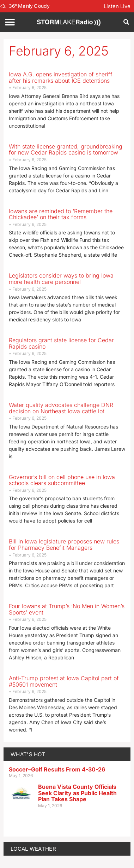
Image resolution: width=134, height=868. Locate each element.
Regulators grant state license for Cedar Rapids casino (61, 343)
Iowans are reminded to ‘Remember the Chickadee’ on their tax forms (61, 214)
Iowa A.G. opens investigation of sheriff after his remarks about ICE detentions (61, 77)
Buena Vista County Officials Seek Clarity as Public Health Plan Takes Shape (77, 793)
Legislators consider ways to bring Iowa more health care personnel (61, 279)
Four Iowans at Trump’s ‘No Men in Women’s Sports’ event (67, 609)
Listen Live (117, 6)
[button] (10, 22)
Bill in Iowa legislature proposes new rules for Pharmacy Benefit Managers (64, 544)
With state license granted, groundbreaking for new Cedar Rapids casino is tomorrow (66, 150)
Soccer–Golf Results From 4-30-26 (57, 769)
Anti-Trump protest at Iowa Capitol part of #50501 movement (64, 681)
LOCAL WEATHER (33, 849)
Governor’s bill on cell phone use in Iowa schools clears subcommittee (62, 480)
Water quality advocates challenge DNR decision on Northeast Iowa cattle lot (61, 408)
